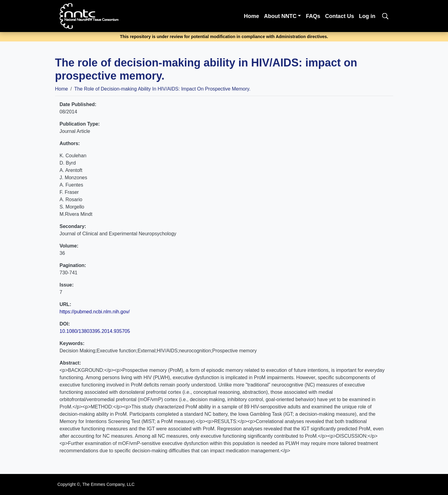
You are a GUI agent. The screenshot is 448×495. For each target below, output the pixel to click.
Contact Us (339, 16)
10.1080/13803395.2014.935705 (95, 331)
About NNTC (280, 16)
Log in (367, 16)
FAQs (313, 16)
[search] (385, 16)
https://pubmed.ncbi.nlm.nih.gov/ (95, 312)
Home (252, 16)
